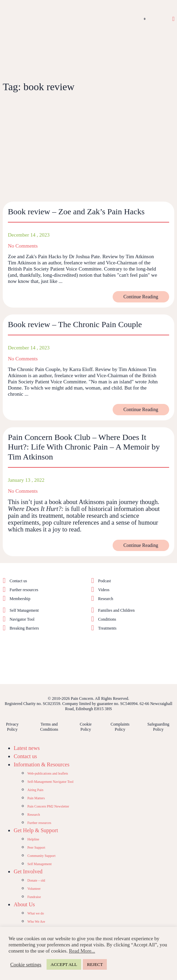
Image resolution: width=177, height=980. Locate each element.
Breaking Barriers (24, 628)
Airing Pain (35, 790)
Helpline (33, 839)
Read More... (82, 951)
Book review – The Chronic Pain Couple (75, 324)
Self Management (24, 610)
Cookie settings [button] (26, 965)
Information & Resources (42, 764)
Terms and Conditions (49, 727)
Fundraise (34, 897)
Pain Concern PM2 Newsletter (48, 806)
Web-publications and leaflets (48, 773)
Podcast (105, 581)
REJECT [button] (95, 964)
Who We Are (36, 922)
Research (106, 599)
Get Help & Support (36, 830)
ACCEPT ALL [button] (64, 964)
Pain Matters (36, 798)
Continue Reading (141, 297)
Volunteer (34, 889)
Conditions (107, 619)
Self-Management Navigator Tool (50, 782)
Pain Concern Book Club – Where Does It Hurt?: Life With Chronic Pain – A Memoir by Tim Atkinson (84, 447)
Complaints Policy (120, 727)
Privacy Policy (12, 727)
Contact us (18, 581)
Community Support (41, 856)
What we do (36, 913)
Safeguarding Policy (158, 727)
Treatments (108, 628)
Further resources (24, 590)
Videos (104, 590)
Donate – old (36, 880)
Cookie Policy (86, 727)
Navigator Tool (22, 619)
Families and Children (117, 610)
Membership (20, 599)
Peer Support (36, 847)
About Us (24, 904)
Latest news (27, 748)
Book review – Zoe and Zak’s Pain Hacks (76, 212)
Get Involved (28, 871)
